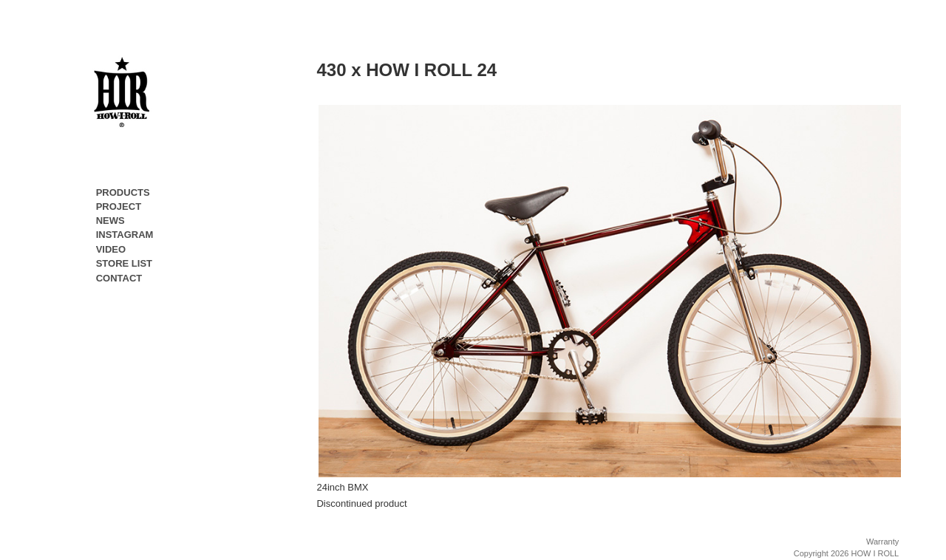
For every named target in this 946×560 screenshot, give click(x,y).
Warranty (882, 542)
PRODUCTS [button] (123, 195)
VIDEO (111, 249)
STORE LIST (124, 263)
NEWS (110, 221)
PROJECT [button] (119, 209)
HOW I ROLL (875, 553)
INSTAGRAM (125, 235)
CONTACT (119, 278)
